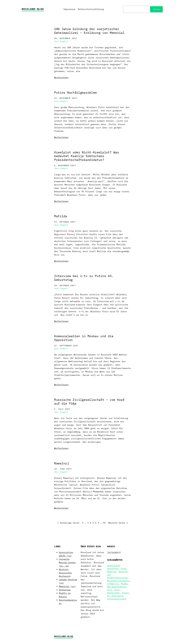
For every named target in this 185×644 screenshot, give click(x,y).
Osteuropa (65, 590)
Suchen (156, 9)
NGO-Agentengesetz (117, 587)
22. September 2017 (66, 346)
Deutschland (113, 566)
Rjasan (125, 593)
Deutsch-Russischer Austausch (65, 573)
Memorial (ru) (67, 586)
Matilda (61, 216)
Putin (117, 590)
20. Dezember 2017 (66, 38)
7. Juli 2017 (62, 409)
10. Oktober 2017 (65, 285)
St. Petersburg (115, 596)
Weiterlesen (61, 77)
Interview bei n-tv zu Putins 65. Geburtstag (84, 278)
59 (104, 523)
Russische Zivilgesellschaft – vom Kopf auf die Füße (89, 402)
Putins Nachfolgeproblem (75, 93)
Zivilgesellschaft (117, 599)
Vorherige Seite (68, 523)
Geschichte (113, 569)
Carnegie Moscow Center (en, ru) (67, 563)
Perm (109, 590)
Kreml (124, 569)
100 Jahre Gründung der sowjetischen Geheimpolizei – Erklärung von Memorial (89, 31)
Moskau (124, 584)
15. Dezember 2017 (66, 98)
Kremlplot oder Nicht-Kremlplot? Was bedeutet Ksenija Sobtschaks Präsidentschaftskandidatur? (87, 156)
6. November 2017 (65, 165)
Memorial (112, 572)
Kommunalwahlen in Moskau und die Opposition (84, 338)
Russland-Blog (33, 9)
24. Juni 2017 (63, 469)
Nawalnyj (62, 463)
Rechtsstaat (113, 593)
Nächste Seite (118, 523)
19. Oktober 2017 (65, 222)
